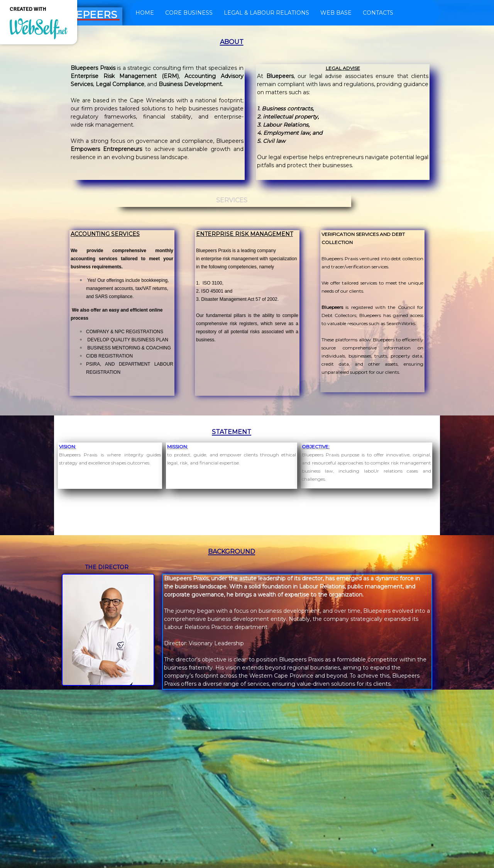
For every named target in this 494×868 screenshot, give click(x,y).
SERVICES (232, 200)
